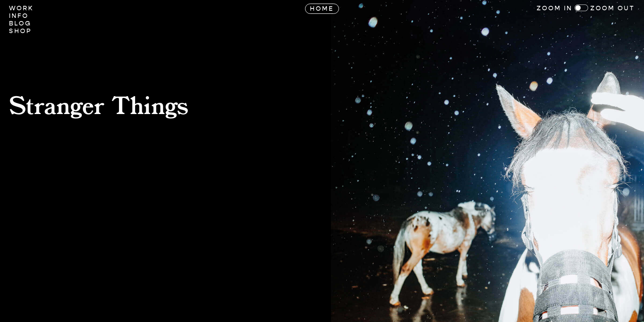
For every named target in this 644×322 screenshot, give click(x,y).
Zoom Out (613, 8)
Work (21, 8)
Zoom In (555, 8)
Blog (20, 23)
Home (322, 9)
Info (19, 16)
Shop (20, 31)
